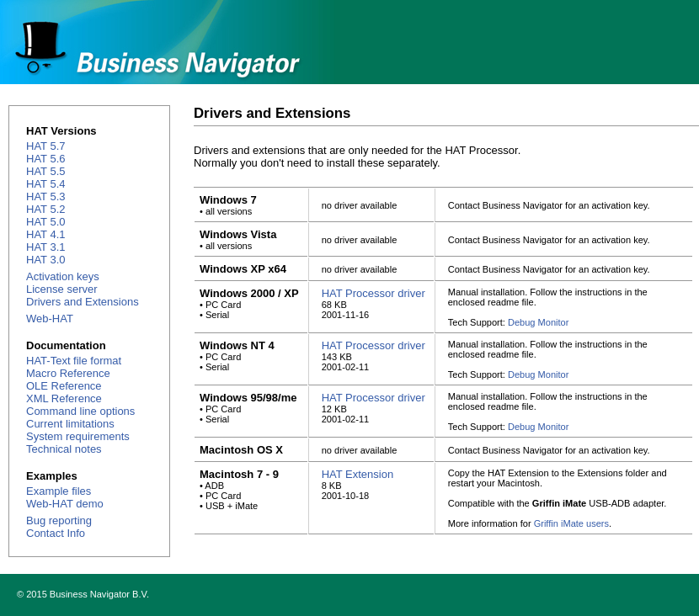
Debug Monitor (538, 322)
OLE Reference (64, 386)
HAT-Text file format (74, 361)
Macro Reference (68, 373)
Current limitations (70, 424)
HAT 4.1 (45, 234)
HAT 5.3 (45, 196)
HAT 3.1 (45, 247)
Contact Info (56, 533)
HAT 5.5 (45, 171)
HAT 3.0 (45, 260)
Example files (59, 491)
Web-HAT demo (65, 504)
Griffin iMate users (571, 523)
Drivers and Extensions (83, 302)
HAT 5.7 (45, 146)
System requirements (78, 436)
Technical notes (64, 449)
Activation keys (63, 276)
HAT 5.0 (45, 222)
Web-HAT (50, 319)
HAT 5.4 (45, 184)
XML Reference (64, 398)
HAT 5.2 (45, 209)
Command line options (80, 411)
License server (62, 289)
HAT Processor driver (374, 293)
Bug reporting (59, 520)
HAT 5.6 (45, 159)
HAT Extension (358, 474)
